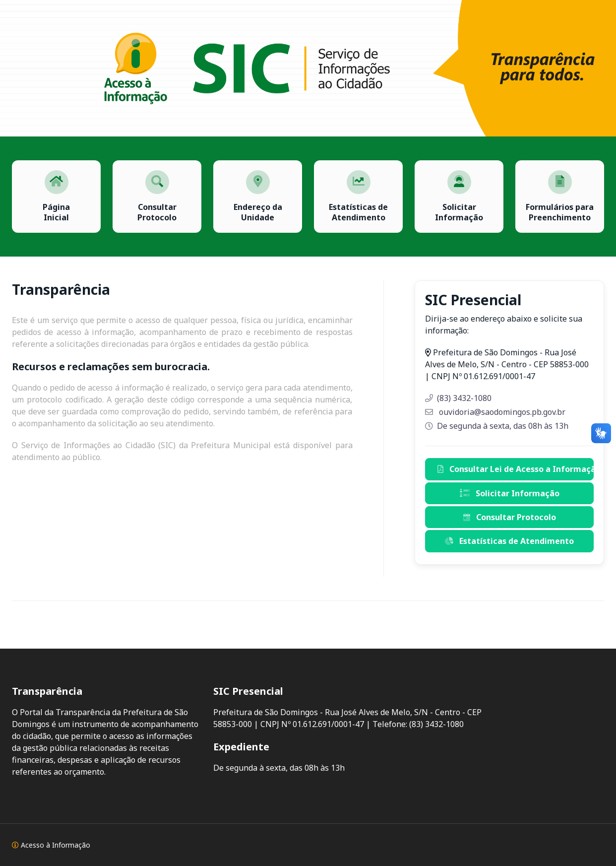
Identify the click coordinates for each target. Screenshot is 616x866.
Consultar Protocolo (510, 517)
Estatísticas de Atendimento (509, 541)
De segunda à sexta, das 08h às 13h (497, 426)
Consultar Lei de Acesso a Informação (516, 469)
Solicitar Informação (510, 493)
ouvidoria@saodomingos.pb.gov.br (495, 412)
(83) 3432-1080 (458, 398)
